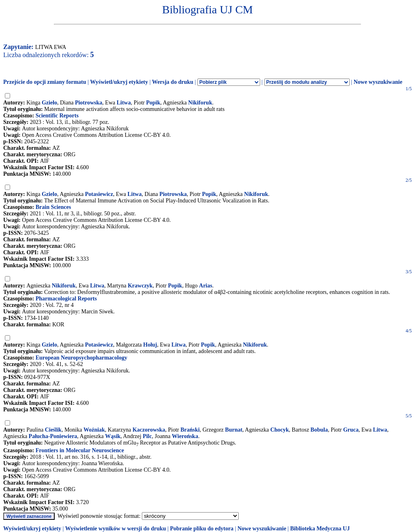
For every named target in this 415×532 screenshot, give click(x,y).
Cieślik (53, 430)
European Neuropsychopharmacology (81, 358)
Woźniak (94, 430)
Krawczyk (140, 286)
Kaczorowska (149, 430)
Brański (190, 430)
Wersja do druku (173, 82)
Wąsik (113, 436)
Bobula (319, 430)
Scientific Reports (57, 116)
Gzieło (49, 103)
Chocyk (280, 430)
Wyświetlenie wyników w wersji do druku (116, 529)
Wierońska (185, 436)
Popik (153, 103)
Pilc (147, 436)
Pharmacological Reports (66, 299)
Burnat (234, 430)
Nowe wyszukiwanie (378, 82)
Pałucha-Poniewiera (53, 436)
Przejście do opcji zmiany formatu (45, 82)
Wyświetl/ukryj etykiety (119, 82)
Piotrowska (89, 103)
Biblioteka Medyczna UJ (320, 529)
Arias (206, 286)
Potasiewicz (99, 194)
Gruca (351, 430)
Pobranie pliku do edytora (202, 529)
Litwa (124, 103)
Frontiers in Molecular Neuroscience (80, 450)
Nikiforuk (200, 103)
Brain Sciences (53, 207)
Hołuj (150, 345)
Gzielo (49, 194)
